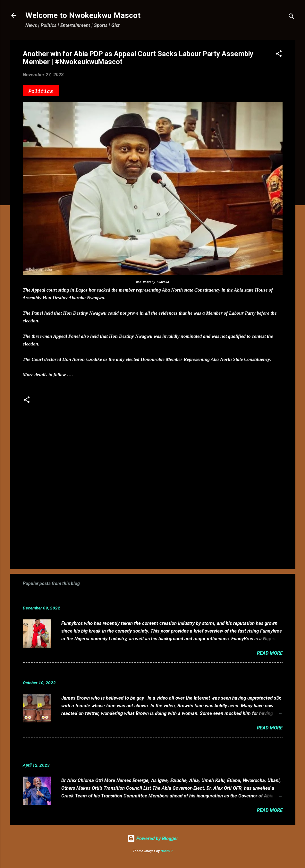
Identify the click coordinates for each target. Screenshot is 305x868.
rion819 (167, 851)
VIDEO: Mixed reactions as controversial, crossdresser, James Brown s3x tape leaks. (134, 673)
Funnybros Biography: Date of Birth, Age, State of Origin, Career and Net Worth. (128, 598)
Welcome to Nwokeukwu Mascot (83, 15)
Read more (270, 653)
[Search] (292, 17)
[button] (279, 55)
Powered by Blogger (153, 838)
